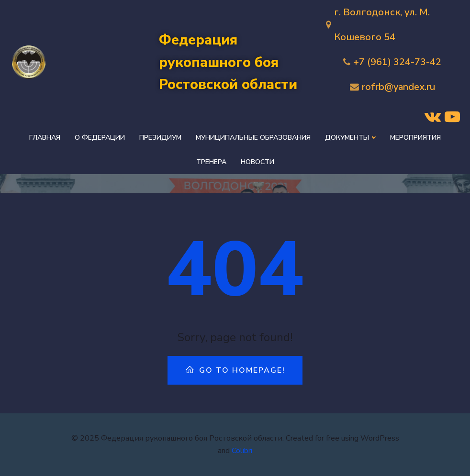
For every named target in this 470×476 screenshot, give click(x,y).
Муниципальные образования (253, 138)
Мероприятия (415, 138)
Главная (45, 138)
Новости (257, 162)
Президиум (160, 138)
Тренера (211, 162)
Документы (350, 138)
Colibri (242, 451)
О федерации (100, 138)
